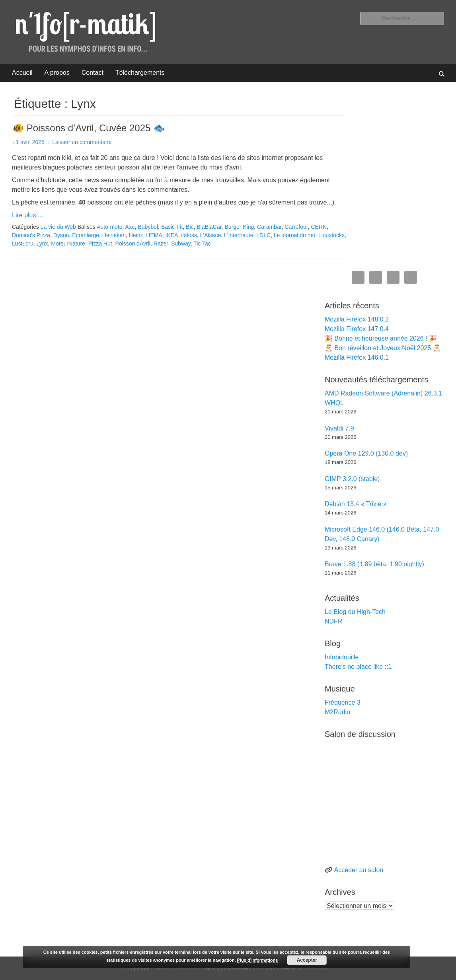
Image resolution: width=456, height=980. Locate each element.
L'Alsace (210, 235)
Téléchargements (140, 73)
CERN (319, 227)
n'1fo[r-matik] (186, 968)
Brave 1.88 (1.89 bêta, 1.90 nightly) (374, 564)
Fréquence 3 (343, 702)
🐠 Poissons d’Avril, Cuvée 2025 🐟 (89, 128)
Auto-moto (110, 227)
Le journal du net (294, 235)
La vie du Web (58, 227)
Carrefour (296, 227)
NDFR (333, 621)
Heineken (114, 235)
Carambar (269, 227)
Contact (93, 73)
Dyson (61, 235)
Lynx (42, 244)
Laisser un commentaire (82, 142)
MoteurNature (68, 244)
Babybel (148, 227)
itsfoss (189, 235)
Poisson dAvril (133, 244)
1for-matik (316, 968)
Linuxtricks (331, 235)
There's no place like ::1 (358, 667)
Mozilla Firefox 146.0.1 (357, 358)
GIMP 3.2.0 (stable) (352, 479)
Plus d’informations (258, 960)
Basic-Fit (172, 227)
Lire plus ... (27, 215)
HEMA (154, 235)
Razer (161, 244)
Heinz (136, 235)
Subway (181, 244)
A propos (57, 73)
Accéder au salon (359, 870)
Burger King (239, 227)
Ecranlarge (86, 235)
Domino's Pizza (31, 235)
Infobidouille (342, 657)
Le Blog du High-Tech (355, 612)
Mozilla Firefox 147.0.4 (357, 329)
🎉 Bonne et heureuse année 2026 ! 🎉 (381, 338)
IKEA (172, 235)
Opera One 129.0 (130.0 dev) (366, 453)
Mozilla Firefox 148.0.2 (357, 319)
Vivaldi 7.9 (339, 428)
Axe (130, 227)
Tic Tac (202, 244)
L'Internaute (239, 235)
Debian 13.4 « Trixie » (356, 504)
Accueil (22, 73)
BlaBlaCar (209, 227)
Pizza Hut (100, 244)
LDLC (263, 235)
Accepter (307, 960)
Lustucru (23, 244)
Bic (190, 227)
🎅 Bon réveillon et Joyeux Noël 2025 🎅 (383, 348)
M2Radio (337, 712)
